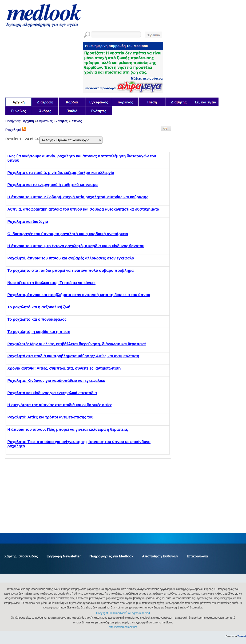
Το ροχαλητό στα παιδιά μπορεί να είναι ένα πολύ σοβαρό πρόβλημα (71, 270)
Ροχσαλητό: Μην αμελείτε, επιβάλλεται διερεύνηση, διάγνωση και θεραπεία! (77, 344)
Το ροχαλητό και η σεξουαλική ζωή (39, 307)
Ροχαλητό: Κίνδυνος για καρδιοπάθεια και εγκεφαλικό (56, 381)
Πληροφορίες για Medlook (111, 556)
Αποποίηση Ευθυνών (160, 556)
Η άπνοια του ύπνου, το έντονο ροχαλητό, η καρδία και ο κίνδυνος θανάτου (76, 246)
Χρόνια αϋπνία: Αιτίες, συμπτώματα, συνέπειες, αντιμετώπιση (64, 368)
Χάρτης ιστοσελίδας (21, 556)
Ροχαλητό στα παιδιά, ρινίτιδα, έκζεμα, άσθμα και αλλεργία (61, 173)
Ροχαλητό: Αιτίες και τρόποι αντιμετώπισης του (50, 417)
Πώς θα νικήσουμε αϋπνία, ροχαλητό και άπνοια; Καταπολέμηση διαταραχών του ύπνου (82, 158)
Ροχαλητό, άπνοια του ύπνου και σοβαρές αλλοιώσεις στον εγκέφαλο (71, 258)
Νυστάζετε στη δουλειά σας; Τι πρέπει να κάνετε (51, 283)
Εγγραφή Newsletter (64, 556)
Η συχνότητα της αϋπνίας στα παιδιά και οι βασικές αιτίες (60, 405)
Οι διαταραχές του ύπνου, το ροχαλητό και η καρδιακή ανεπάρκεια (68, 234)
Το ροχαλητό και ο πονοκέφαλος (37, 319)
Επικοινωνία (197, 556)
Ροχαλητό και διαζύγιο (28, 222)
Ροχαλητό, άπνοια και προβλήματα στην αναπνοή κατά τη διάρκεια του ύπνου (79, 295)
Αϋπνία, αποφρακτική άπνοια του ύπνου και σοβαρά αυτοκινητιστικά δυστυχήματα (83, 209)
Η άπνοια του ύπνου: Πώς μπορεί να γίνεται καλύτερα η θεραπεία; (68, 429)
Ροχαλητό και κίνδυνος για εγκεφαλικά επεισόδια (52, 393)
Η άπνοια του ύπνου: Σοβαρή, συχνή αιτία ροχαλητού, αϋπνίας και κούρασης (78, 197)
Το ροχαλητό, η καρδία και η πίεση (39, 332)
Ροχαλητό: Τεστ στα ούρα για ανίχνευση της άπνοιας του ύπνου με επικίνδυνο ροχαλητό (79, 444)
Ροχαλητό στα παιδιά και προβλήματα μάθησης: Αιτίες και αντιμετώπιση (73, 356)
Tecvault (242, 636)
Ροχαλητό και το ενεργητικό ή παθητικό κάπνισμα (53, 185)
